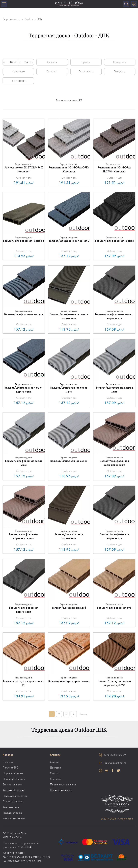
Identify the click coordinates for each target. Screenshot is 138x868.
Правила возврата (61, 790)
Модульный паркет (14, 818)
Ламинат (8, 762)
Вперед (84, 714)
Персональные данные (63, 785)
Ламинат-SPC (11, 768)
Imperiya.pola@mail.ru (115, 763)
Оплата (55, 773)
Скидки (54, 762)
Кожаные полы (11, 807)
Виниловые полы (12, 785)
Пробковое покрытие (15, 796)
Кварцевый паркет (13, 790)
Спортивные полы (13, 802)
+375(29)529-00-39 (115, 755)
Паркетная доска (13, 773)
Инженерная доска (14, 779)
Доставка (55, 768)
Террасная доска (13, 813)
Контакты (55, 779)
